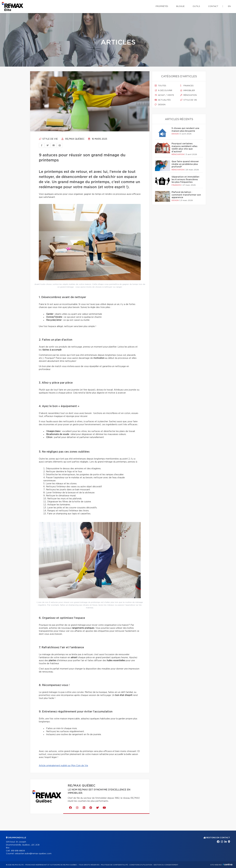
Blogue (180, 6)
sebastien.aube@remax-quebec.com (33, 854)
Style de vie (48, 139)
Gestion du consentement (166, 865)
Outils (196, 6)
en (229, 6)
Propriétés (162, 6)
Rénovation (188, 95)
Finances (187, 86)
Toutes (160, 86)
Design (160, 105)
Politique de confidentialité (114, 865)
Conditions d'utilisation (141, 865)
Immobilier (188, 90)
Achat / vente (164, 95)
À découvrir (163, 90)
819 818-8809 (18, 851)
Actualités (163, 100)
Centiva (228, 864)
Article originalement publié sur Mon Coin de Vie (63, 766)
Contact (213, 6)
